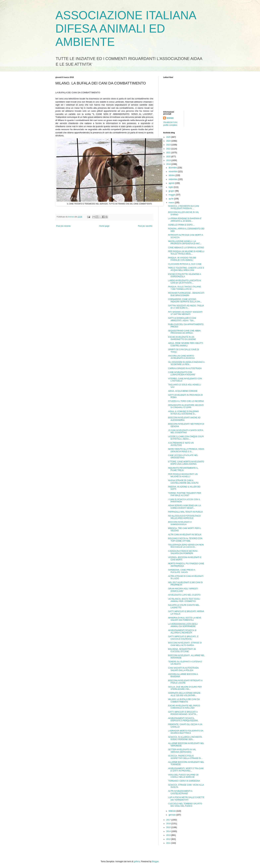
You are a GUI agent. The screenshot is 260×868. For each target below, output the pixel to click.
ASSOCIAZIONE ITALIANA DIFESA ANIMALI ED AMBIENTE (126, 29)
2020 (169, 157)
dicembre (173, 168)
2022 (169, 149)
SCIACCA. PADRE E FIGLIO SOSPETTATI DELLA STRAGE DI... (185, 757)
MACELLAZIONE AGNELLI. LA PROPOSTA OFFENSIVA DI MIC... (185, 242)
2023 (169, 145)
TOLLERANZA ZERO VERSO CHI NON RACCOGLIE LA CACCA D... (186, 546)
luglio (171, 187)
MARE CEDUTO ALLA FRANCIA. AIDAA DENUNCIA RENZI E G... (186, 450)
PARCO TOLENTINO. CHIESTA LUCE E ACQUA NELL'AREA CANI (186, 269)
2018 (169, 164)
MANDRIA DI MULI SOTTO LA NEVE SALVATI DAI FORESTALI (185, 619)
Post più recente (63, 226)
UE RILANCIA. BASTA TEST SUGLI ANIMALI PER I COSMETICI (184, 600)
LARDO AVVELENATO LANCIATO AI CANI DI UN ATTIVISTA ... (185, 282)
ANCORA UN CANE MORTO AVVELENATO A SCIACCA (181, 357)
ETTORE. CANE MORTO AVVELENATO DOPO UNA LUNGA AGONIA (186, 463)
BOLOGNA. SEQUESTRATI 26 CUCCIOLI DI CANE (182, 650)
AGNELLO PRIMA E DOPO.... (181, 225)
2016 (169, 824)
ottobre (172, 175)
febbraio (173, 811)
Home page (104, 226)
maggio (172, 195)
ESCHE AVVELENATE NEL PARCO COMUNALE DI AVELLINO (184, 707)
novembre (173, 172)
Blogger (155, 862)
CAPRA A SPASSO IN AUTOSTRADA (185, 368)
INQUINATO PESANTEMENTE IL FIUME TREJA (183, 469)
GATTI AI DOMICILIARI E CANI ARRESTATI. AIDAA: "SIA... (182, 319)
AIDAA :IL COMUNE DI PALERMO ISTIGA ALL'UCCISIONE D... (183, 413)
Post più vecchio (145, 226)
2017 (169, 820)
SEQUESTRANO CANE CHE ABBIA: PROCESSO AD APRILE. (185, 332)
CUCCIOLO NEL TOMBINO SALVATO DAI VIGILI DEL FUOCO (185, 805)
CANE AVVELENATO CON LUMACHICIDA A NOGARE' (182, 373)
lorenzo (170, 118)
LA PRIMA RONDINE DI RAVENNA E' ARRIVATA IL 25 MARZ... (185, 220)
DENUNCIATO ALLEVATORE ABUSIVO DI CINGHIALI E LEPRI (186, 406)
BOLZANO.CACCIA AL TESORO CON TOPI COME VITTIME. (185, 540)
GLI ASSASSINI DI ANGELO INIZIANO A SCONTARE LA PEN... (186, 363)
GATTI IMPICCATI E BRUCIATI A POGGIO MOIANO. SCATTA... (183, 713)
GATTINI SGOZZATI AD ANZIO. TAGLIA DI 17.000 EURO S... (186, 307)
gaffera (137, 862)
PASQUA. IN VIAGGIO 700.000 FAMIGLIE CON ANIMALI (182, 259)
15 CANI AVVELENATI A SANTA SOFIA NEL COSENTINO (186, 431)
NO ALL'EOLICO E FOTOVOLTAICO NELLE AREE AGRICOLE (184, 517)
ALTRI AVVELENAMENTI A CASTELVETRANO (180, 792)
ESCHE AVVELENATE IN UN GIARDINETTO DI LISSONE (182, 338)
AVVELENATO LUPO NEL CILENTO (184, 595)
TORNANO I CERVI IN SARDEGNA (184, 781)
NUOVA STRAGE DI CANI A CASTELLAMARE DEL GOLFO (183, 482)
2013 (169, 835)
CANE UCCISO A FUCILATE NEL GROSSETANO (183, 457)
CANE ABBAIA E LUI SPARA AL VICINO (186, 248)
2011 (169, 843)
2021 (169, 153)
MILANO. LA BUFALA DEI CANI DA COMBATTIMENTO (184, 700)
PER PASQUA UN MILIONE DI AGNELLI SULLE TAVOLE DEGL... (186, 253)
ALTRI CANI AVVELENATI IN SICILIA (185, 535)
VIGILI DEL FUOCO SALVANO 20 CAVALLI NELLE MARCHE (183, 776)
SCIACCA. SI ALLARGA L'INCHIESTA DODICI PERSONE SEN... (185, 738)
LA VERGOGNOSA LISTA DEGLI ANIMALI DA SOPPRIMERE (183, 625)
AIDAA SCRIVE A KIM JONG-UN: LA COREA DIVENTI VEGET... (184, 507)
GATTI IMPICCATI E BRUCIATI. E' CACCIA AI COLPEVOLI (183, 638)
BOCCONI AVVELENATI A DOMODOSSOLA (180, 523)
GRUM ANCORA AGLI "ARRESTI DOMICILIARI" (183, 590)
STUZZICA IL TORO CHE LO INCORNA (186, 401)
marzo (172, 203)
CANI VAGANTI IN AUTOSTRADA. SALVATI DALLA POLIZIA (184, 669)
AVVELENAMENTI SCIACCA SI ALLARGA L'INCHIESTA (182, 632)
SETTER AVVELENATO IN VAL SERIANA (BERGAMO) (182, 751)
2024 (169, 141)
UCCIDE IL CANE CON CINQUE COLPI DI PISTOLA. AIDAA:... (186, 438)
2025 (169, 137)
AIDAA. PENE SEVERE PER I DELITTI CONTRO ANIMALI (186, 344)
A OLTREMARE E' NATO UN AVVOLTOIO (181, 444)
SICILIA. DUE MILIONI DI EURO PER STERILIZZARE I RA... (185, 688)
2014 (169, 831)
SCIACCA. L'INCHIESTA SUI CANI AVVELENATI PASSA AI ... (184, 207)
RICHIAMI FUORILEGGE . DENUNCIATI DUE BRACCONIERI (186, 294)
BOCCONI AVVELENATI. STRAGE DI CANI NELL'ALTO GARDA (185, 644)
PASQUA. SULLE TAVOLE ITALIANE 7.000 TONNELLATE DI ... (185, 288)
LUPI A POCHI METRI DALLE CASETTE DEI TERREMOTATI (186, 799)
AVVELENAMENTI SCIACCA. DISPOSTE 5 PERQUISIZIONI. (183, 719)
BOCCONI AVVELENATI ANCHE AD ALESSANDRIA (184, 419)
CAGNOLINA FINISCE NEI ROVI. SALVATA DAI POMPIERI (183, 552)
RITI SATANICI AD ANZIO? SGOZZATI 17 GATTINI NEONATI (185, 313)
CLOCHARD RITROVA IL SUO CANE (185, 264)
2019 (169, 160)
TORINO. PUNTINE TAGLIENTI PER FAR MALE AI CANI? (185, 494)
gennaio (172, 815)
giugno (172, 191)
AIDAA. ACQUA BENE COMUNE (183, 391)
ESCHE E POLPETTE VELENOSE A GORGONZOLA (184, 275)
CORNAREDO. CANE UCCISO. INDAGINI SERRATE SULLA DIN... (185, 300)
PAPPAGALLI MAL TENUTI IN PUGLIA (185, 512)
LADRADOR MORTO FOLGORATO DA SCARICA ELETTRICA (186, 732)
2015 (169, 827)
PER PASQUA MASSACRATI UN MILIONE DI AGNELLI (183, 475)
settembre (173, 179)
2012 (169, 839)
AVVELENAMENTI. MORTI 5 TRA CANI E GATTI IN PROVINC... (186, 770)
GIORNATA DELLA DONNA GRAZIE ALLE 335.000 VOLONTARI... (184, 694)
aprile (171, 199)
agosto (172, 183)
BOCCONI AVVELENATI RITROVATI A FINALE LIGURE (185, 682)
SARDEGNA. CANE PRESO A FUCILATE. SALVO (182, 571)
